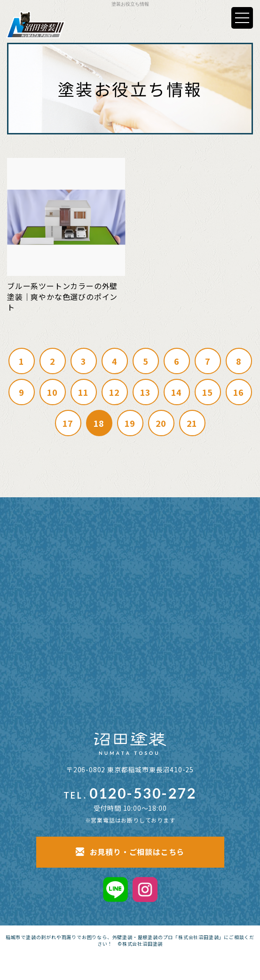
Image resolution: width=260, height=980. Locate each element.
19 (130, 423)
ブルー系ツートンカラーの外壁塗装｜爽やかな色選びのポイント (62, 296)
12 (115, 392)
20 (161, 423)
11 (84, 392)
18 (99, 423)
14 (177, 392)
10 (53, 392)
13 (146, 392)
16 (239, 392)
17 (68, 423)
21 (192, 423)
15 (208, 392)
